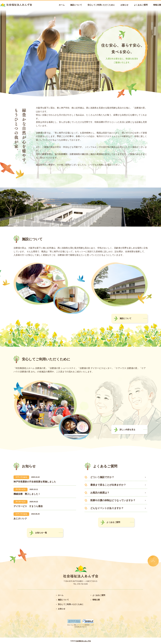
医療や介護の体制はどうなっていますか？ (113, 500)
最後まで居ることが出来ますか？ (108, 485)
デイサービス (21, 489)
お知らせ (124, 5)
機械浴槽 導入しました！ (27, 494)
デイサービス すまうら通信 (28, 506)
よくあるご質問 (141, 5)
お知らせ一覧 (41, 533)
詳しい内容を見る (127, 430)
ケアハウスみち (21, 477)
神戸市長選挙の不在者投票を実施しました (35, 482)
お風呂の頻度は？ (100, 493)
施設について (76, 5)
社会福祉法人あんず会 (83, 641)
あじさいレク (20, 519)
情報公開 (157, 5)
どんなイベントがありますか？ (107, 508)
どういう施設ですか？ (102, 477)
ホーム (62, 5)
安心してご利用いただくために (101, 5)
